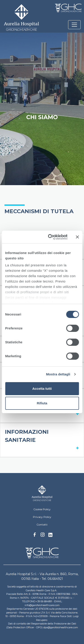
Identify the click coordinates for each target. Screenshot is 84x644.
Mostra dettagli (58, 374)
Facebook (35, 536)
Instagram (43, 536)
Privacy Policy (42, 517)
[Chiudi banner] (77, 237)
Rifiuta (42, 403)
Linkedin (50, 536)
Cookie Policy (42, 509)
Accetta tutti (42, 389)
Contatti (42, 525)
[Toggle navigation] (74, 25)
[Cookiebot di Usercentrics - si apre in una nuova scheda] (50, 237)
